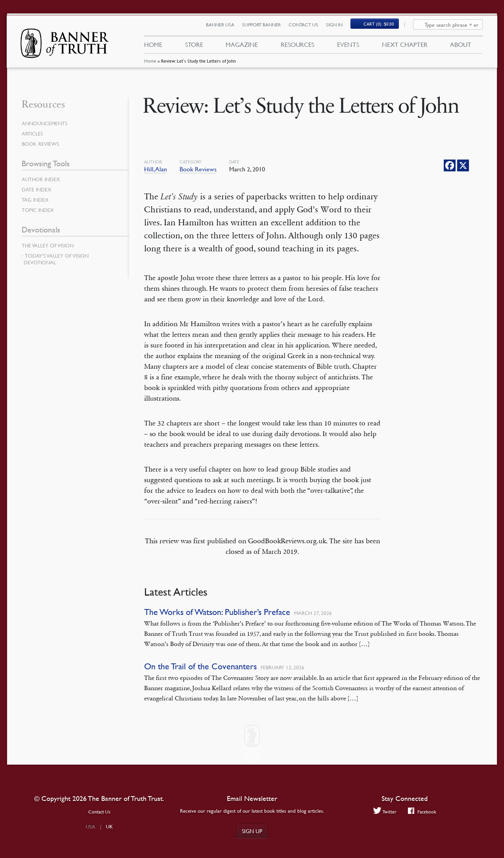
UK (109, 826)
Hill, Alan (156, 169)
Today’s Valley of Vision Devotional (56, 259)
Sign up (252, 831)
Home (150, 65)
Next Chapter (405, 46)
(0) (384, 26)
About (461, 46)
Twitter (384, 812)
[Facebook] (450, 165)
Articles (33, 134)
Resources (297, 46)
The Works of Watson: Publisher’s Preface (217, 612)
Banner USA (224, 27)
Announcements (46, 123)
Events (348, 46)
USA (91, 826)
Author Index (42, 179)
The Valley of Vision (49, 245)
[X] (463, 165)
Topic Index (39, 210)
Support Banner (266, 27)
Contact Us (308, 27)
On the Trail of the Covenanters (200, 666)
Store (194, 46)
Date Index (37, 189)
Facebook (423, 812)
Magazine (242, 46)
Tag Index (36, 200)
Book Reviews (198, 169)
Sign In (339, 27)
